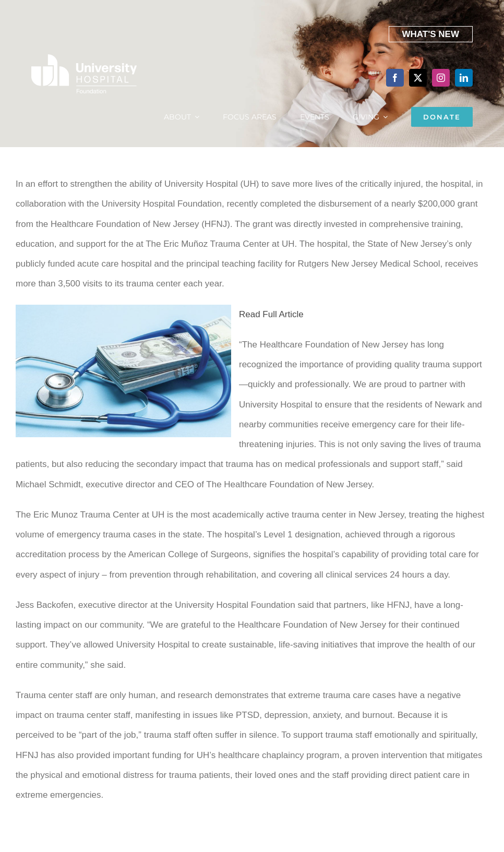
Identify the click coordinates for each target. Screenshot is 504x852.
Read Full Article (271, 314)
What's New (431, 34)
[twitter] (418, 78)
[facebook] (395, 78)
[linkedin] (464, 78)
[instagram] (441, 78)
